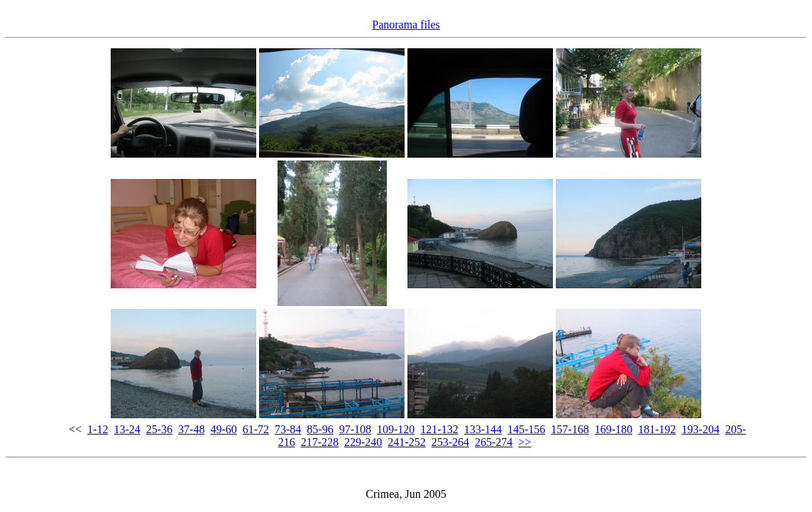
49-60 (223, 429)
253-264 (450, 442)
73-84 (288, 429)
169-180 (614, 429)
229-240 (363, 442)
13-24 (127, 429)
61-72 (256, 429)
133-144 (483, 429)
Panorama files (406, 24)
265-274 (494, 442)
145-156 (526, 429)
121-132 (439, 429)
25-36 (159, 429)
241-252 (406, 442)
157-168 (570, 429)
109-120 (396, 429)
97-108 (355, 429)
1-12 (98, 429)
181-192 (657, 429)
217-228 (320, 442)
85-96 (320, 429)
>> (525, 442)
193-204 (700, 429)
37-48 (191, 429)
